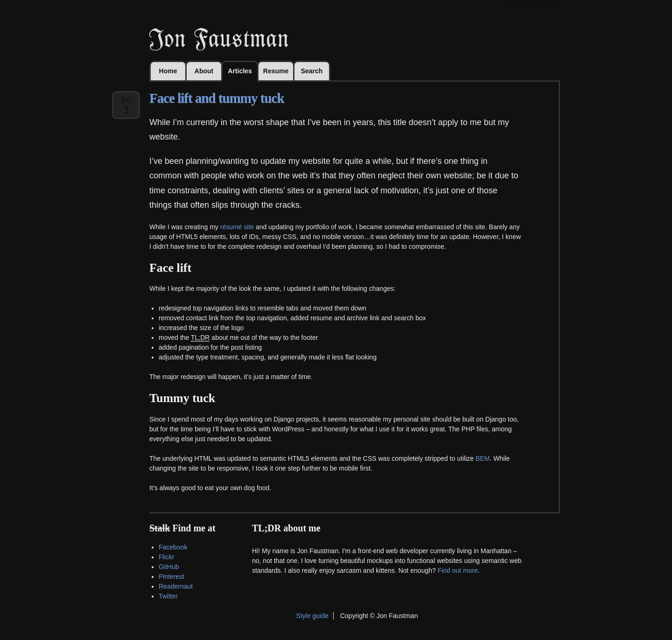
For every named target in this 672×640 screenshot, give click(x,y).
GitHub (169, 567)
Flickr (166, 557)
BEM (483, 458)
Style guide (312, 616)
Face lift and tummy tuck (217, 98)
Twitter (168, 596)
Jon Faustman (219, 39)
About (204, 71)
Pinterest (171, 577)
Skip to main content (530, 5)
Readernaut (176, 586)
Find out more (458, 570)
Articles (240, 71)
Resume (276, 71)
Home (168, 71)
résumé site (237, 227)
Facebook (173, 547)
